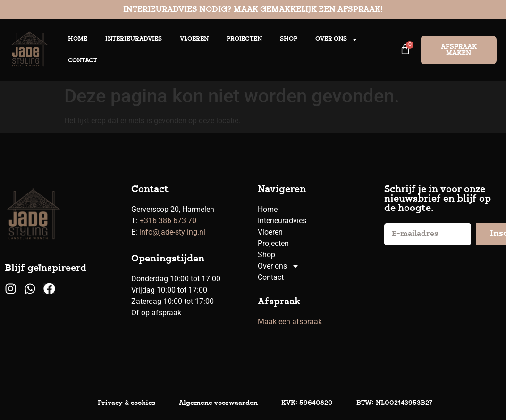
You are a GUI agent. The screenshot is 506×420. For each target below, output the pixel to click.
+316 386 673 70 (168, 221)
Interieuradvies (134, 39)
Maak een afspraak (290, 322)
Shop (289, 39)
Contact (83, 61)
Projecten (244, 39)
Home (78, 39)
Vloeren (194, 39)
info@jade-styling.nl (172, 232)
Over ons (337, 39)
